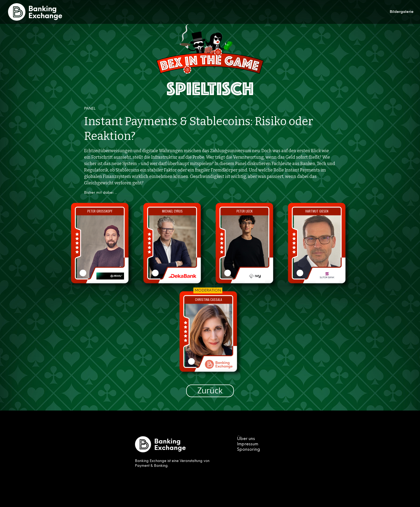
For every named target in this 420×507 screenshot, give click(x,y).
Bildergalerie (402, 12)
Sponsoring (249, 450)
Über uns (246, 439)
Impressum (248, 444)
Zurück (210, 391)
